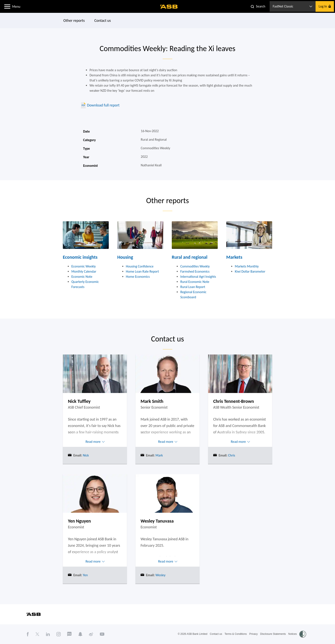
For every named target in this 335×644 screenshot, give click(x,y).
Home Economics (138, 277)
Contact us (103, 21)
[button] (7, 6)
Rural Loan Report (193, 287)
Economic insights (80, 257)
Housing (125, 257)
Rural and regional (190, 257)
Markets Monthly (247, 266)
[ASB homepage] (169, 7)
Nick (85, 455)
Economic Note (82, 277)
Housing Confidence (140, 266)
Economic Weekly (84, 266)
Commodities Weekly (195, 266)
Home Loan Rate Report (142, 271)
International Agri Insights (198, 277)
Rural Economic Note (195, 282)
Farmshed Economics (195, 271)
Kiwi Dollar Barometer (250, 271)
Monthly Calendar (84, 271)
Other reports (74, 21)
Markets (234, 257)
